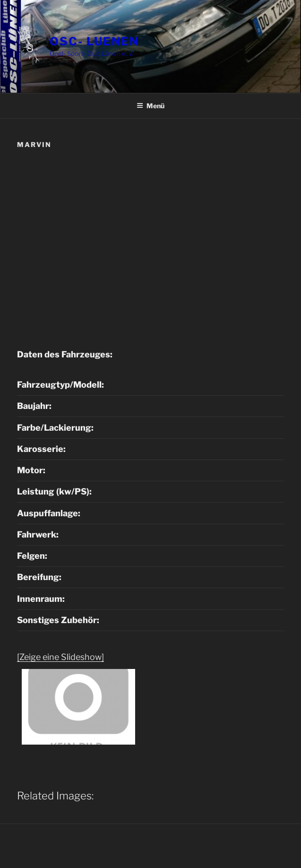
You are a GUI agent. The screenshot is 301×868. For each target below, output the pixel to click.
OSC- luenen (94, 41)
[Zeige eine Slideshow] (60, 657)
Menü (150, 106)
